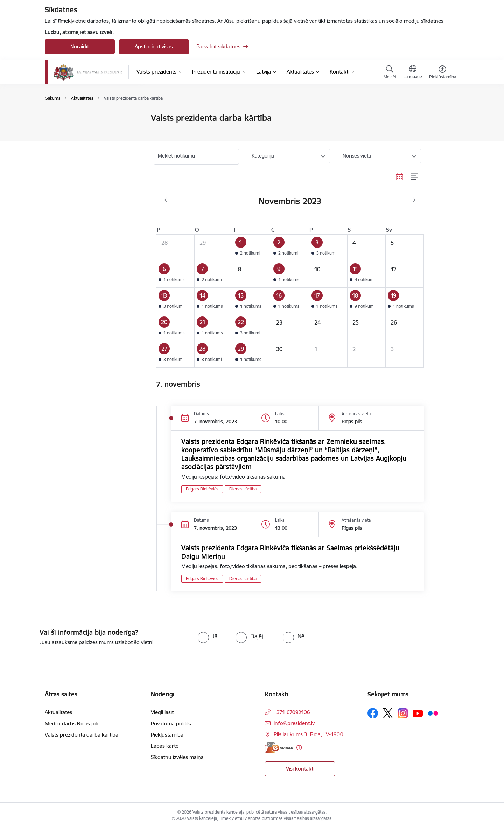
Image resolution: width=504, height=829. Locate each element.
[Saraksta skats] (415, 177)
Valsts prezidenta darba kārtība (89, 130)
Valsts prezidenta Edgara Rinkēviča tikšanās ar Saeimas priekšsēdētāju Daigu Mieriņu (290, 552)
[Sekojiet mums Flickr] (433, 713)
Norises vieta (357, 156)
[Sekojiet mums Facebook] (373, 713)
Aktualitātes (66, 118)
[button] (252, 248)
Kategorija (263, 156)
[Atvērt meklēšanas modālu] (390, 73)
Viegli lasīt (162, 712)
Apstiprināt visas (154, 46)
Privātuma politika (172, 723)
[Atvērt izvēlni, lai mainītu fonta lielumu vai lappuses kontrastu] (443, 73)
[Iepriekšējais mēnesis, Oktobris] (166, 200)
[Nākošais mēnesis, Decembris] (414, 200)
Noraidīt (80, 46)
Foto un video (68, 143)
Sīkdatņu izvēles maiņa (177, 757)
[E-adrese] (279, 748)
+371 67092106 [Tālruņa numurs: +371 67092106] (292, 712)
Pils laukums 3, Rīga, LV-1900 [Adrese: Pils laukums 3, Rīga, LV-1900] (309, 734)
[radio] (208, 636)
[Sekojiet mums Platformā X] (388, 713)
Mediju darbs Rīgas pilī (71, 723)
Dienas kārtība (243, 489)
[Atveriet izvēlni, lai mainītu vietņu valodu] (413, 73)
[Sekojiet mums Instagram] (403, 713)
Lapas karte (165, 746)
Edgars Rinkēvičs (202, 489)
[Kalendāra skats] (400, 177)
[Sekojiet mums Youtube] (418, 713)
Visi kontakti (300, 769)
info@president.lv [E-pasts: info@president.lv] (294, 723)
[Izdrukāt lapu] (442, 115)
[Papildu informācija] (299, 748)
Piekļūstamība (167, 735)
